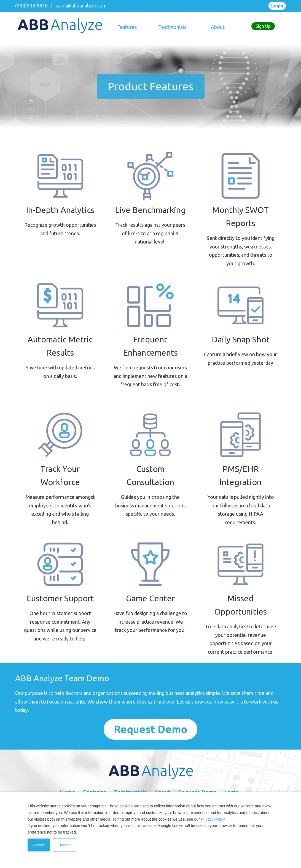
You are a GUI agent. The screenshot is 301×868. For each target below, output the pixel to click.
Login (277, 6)
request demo (150, 729)
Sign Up (263, 26)
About (218, 27)
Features (127, 27)
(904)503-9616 (31, 6)
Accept (39, 845)
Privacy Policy (213, 819)
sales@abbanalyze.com (81, 6)
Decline (64, 845)
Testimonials (172, 27)
